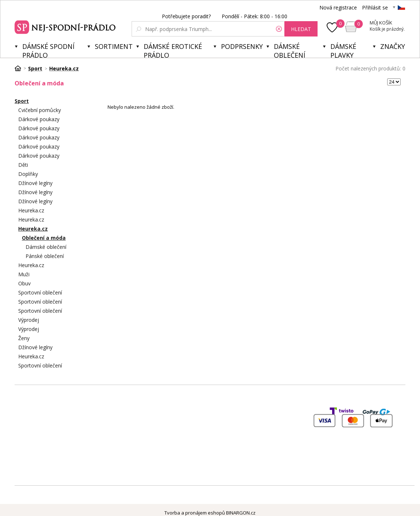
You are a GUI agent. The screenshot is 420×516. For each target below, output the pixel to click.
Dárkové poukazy (39, 119)
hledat (301, 29)
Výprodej (29, 320)
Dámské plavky (343, 50)
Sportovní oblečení (40, 292)
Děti (23, 165)
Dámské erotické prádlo (173, 50)
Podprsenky (242, 46)
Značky (393, 46)
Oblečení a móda (44, 238)
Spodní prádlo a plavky (66, 26)
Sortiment (114, 46)
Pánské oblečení (45, 256)
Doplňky (28, 174)
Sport (22, 101)
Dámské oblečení (289, 50)
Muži (24, 274)
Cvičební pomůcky (40, 110)
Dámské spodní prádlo (48, 50)
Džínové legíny (35, 183)
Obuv (24, 283)
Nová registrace (338, 7)
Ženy (24, 338)
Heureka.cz (31, 210)
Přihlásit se (375, 7)
